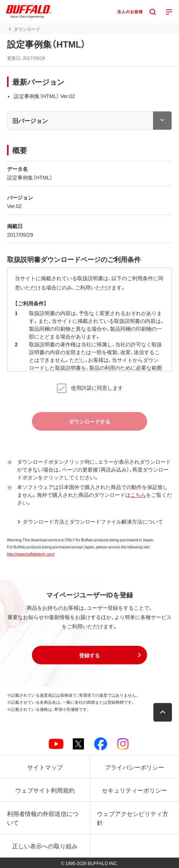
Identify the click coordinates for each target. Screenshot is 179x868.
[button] (89, 655)
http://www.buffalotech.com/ (31, 554)
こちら (138, 495)
